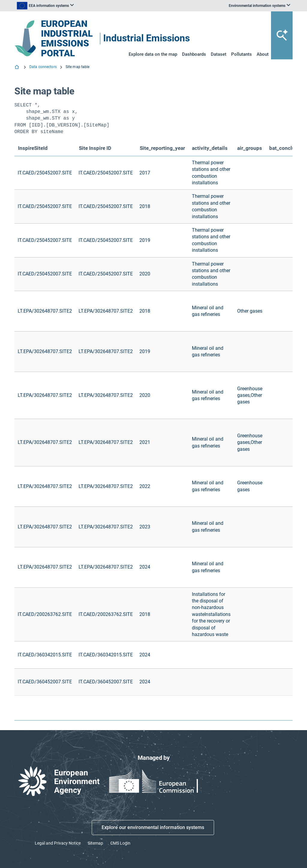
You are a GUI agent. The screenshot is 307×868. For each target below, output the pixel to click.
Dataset (219, 54)
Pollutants (241, 54)
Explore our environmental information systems (153, 827)
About (263, 54)
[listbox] (45, 6)
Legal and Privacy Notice (58, 843)
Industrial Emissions (146, 39)
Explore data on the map (153, 54)
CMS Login (120, 843)
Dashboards (194, 54)
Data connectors (43, 67)
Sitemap (95, 843)
